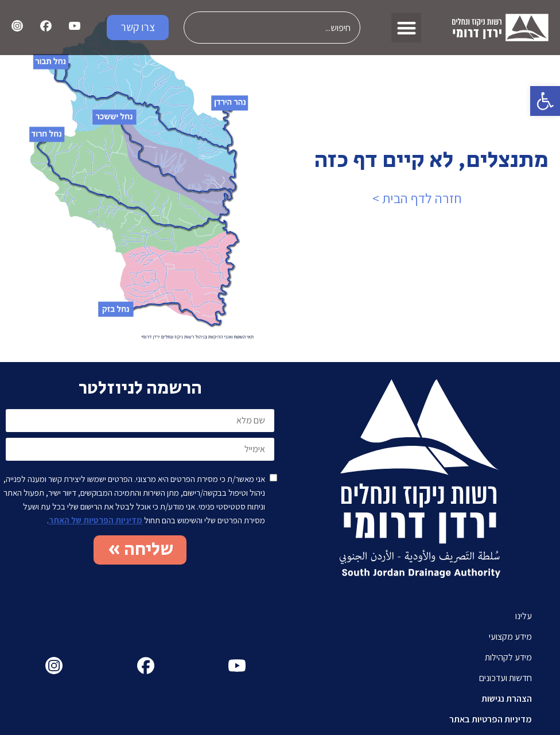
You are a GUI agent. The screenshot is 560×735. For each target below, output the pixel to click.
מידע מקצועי (510, 637)
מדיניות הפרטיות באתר (491, 719)
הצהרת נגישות (507, 699)
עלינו (524, 616)
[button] (545, 101)
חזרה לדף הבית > (417, 198)
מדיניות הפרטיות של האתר (96, 520)
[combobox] (272, 28)
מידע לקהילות (508, 657)
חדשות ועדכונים (505, 678)
